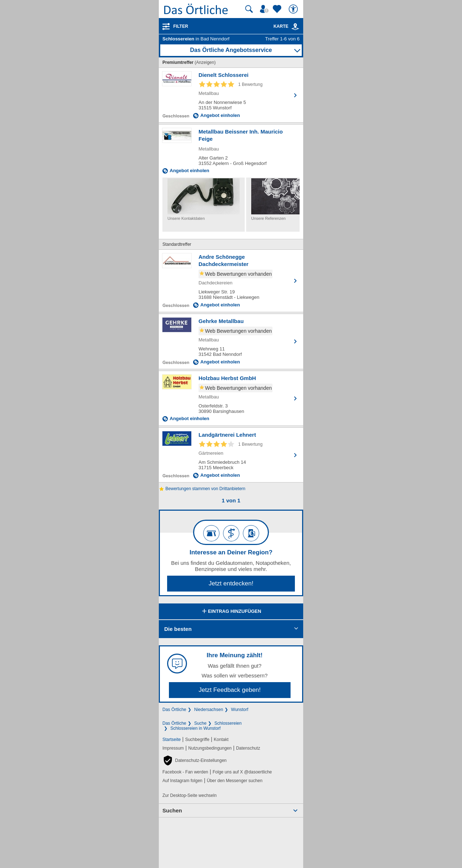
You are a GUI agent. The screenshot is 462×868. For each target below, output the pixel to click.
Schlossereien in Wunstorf (195, 728)
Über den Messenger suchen (235, 781)
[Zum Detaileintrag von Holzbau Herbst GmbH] (231, 398)
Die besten (178, 629)
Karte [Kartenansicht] (287, 26)
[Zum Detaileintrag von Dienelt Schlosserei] (231, 95)
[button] (195, 760)
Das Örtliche (174, 710)
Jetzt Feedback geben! (230, 690)
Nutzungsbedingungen (210, 748)
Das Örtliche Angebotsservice (231, 50)
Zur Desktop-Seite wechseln (189, 795)
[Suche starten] (249, 9)
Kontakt (221, 740)
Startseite (172, 740)
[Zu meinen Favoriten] (278, 9)
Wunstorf (240, 710)
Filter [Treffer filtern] (181, 26)
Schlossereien (228, 723)
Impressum (173, 748)
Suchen (172, 810)
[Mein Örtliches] (265, 9)
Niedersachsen (209, 710)
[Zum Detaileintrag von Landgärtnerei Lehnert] (231, 455)
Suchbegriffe (197, 740)
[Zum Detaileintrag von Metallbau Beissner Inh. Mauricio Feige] (231, 151)
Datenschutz (248, 748)
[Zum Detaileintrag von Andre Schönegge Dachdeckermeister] (231, 281)
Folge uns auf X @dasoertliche (242, 772)
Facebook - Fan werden (185, 772)
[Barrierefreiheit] (294, 9)
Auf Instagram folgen (182, 781)
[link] (295, 27)
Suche (200, 723)
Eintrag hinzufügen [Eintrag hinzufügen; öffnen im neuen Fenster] (231, 612)
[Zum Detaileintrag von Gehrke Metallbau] (231, 341)
